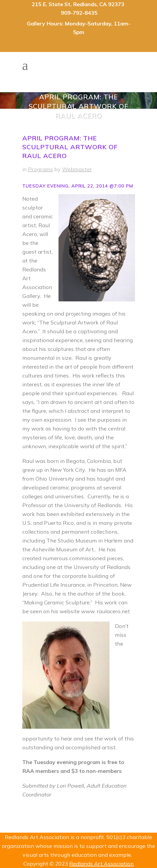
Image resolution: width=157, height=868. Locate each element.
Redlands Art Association (101, 864)
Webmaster (77, 169)
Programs (40, 169)
